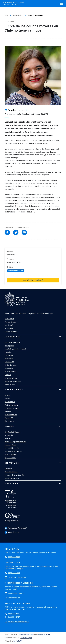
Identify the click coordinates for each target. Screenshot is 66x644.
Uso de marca (9, 421)
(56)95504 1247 (14, 617)
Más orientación (14, 598)
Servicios (10, 426)
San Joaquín (9, 325)
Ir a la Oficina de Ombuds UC (18, 622)
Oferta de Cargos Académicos (15, 442)
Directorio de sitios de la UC (14, 475)
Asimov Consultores (26, 635)
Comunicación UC (14, 390)
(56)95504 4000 (14, 557)
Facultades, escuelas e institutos (16, 349)
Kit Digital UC (18, 641)
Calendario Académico (13, 381)
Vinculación (9, 355)
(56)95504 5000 (14, 573)
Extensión (8, 352)
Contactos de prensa (12, 478)
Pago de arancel (10, 458)
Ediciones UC (9, 362)
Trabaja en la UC (10, 445)
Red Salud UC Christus (12, 432)
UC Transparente (11, 372)
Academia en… (18, 15)
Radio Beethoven (11, 415)
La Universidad (12, 337)
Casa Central (9, 319)
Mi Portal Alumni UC (12, 448)
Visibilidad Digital (44, 635)
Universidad (9, 359)
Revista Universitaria (12, 408)
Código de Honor (10, 365)
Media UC (8, 411)
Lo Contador (9, 328)
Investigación (9, 346)
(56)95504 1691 (14, 614)
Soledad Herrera (18, 110)
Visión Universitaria (11, 405)
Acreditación (12, 484)
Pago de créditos (11, 455)
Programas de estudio (12, 342)
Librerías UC (9, 438)
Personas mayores (16, 271)
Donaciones (9, 368)
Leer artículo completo (33, 280)
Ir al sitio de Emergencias (17, 577)
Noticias (7, 395)
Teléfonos (8, 469)
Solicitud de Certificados (13, 451)
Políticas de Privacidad (15, 528)
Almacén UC (9, 435)
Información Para (11, 378)
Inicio (6, 15)
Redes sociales (10, 402)
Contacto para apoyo (16, 593)
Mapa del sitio (12, 532)
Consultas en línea (11, 472)
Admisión (8, 375)
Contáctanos (12, 463)
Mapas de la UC (10, 384)
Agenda (7, 399)
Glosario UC (9, 418)
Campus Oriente (10, 322)
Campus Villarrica (11, 332)
